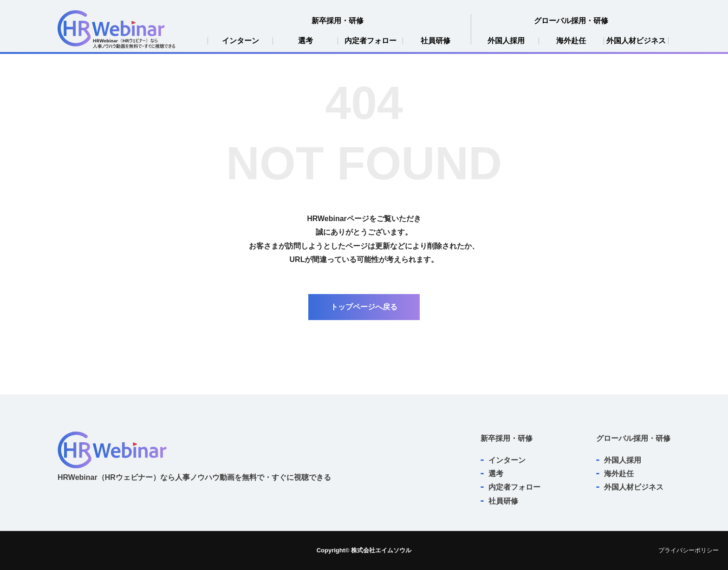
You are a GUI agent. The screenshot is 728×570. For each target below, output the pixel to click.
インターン (240, 41)
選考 (305, 41)
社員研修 (435, 41)
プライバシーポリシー (689, 550)
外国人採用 (506, 41)
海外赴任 (571, 41)
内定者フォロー (370, 41)
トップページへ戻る (364, 307)
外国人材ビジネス (636, 41)
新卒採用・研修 (338, 21)
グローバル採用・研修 (571, 21)
